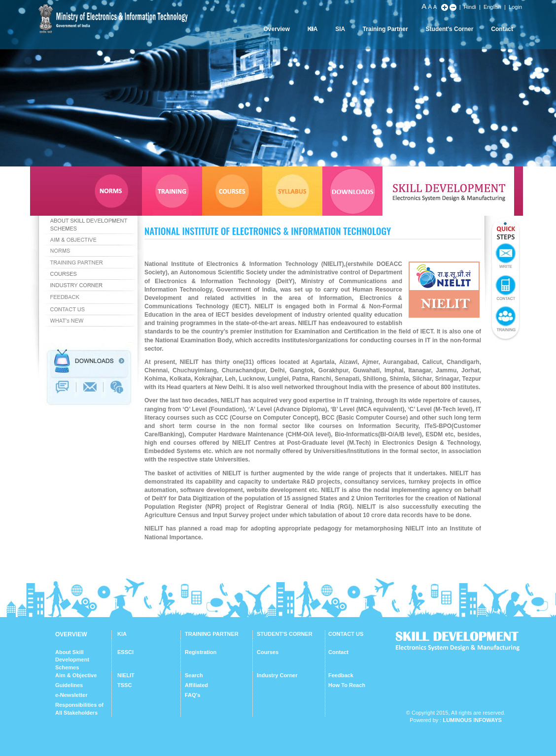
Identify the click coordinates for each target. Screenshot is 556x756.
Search (194, 675)
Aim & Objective (76, 675)
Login (515, 7)
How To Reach (347, 685)
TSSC (124, 685)
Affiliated (196, 685)
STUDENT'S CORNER (285, 634)
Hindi (470, 7)
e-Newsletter (71, 695)
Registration (201, 652)
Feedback (341, 675)
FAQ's (192, 695)
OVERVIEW (71, 634)
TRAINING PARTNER (212, 634)
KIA (313, 29)
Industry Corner (277, 675)
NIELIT (126, 675)
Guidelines (69, 685)
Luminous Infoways (472, 720)
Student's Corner (450, 29)
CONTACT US (346, 634)
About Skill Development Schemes (72, 660)
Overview (276, 29)
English (492, 7)
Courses (268, 652)
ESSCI (125, 652)
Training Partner (385, 29)
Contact (502, 29)
